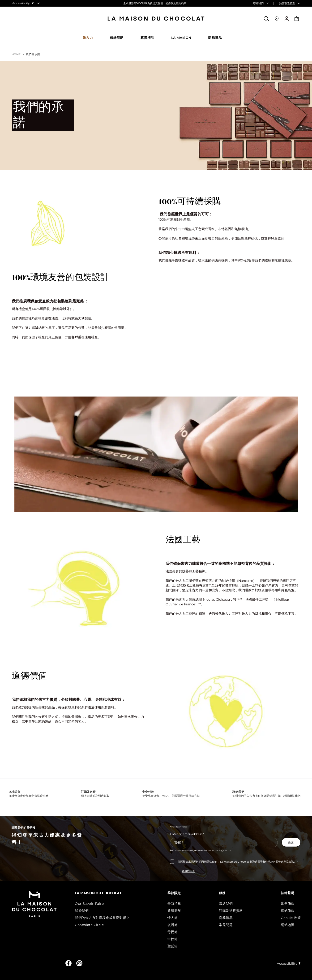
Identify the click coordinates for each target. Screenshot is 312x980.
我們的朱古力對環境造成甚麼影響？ (106, 918)
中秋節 (175, 939)
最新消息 (177, 904)
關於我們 (86, 911)
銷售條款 (288, 904)
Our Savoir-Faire (94, 904)
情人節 (175, 918)
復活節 (175, 925)
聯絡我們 (227, 904)
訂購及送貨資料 (232, 911)
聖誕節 (175, 946)
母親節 (175, 932)
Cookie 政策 (291, 918)
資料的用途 (188, 871)
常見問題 (227, 925)
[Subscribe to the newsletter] (291, 842)
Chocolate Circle (94, 925)
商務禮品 (227, 918)
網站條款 (288, 911)
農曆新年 (177, 911)
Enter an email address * (187, 834)
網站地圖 (288, 925)
